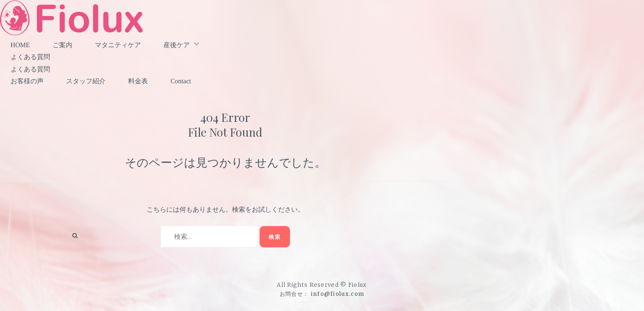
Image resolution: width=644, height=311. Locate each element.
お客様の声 (27, 81)
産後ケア (177, 45)
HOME (20, 45)
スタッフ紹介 (86, 81)
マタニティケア (118, 45)
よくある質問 (30, 57)
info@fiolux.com (338, 294)
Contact (181, 81)
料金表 (138, 81)
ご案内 (62, 45)
